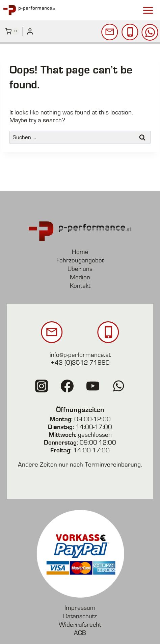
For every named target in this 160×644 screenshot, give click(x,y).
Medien (80, 277)
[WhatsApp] (118, 386)
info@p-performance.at (80, 355)
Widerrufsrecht (80, 625)
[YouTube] (93, 386)
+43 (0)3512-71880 (80, 363)
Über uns (80, 269)
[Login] (30, 31)
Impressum (80, 608)
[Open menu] (148, 10)
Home (80, 252)
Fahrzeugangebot (80, 261)
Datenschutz (80, 616)
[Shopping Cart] (12, 31)
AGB (80, 633)
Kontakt (80, 286)
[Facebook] (67, 386)
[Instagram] (42, 386)
